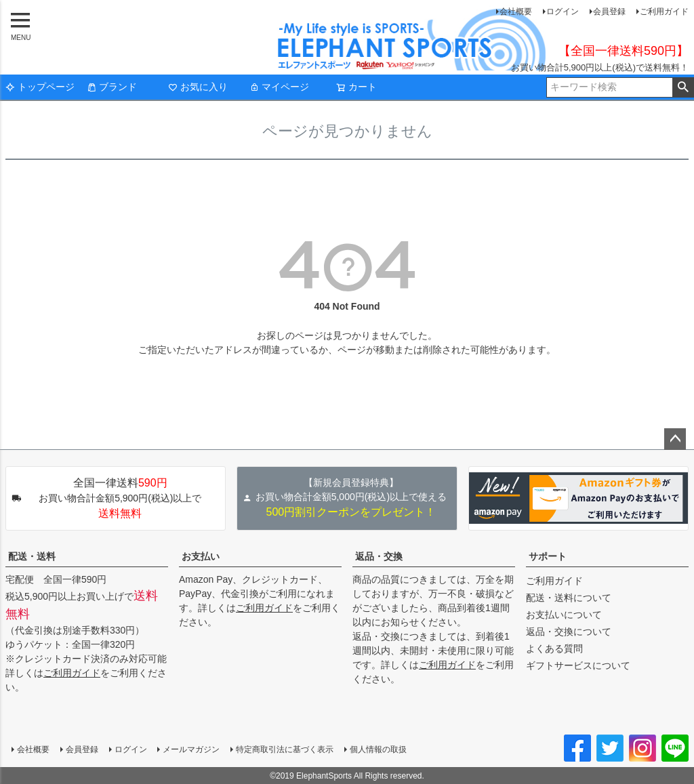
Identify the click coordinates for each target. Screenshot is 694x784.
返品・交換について (569, 632)
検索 (683, 87)
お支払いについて (564, 615)
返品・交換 (379, 556)
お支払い (201, 556)
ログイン (563, 12)
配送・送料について (569, 598)
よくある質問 (554, 648)
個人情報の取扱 (378, 749)
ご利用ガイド (664, 12)
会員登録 (609, 12)
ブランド (112, 87)
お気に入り (198, 87)
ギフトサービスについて (578, 665)
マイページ (279, 87)
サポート (548, 556)
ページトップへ (675, 439)
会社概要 (516, 12)
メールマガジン (191, 749)
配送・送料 (32, 556)
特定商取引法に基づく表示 (285, 749)
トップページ (40, 87)
